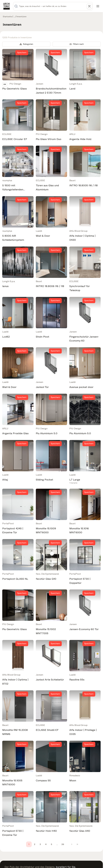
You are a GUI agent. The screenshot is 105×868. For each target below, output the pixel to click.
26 (63, 844)
